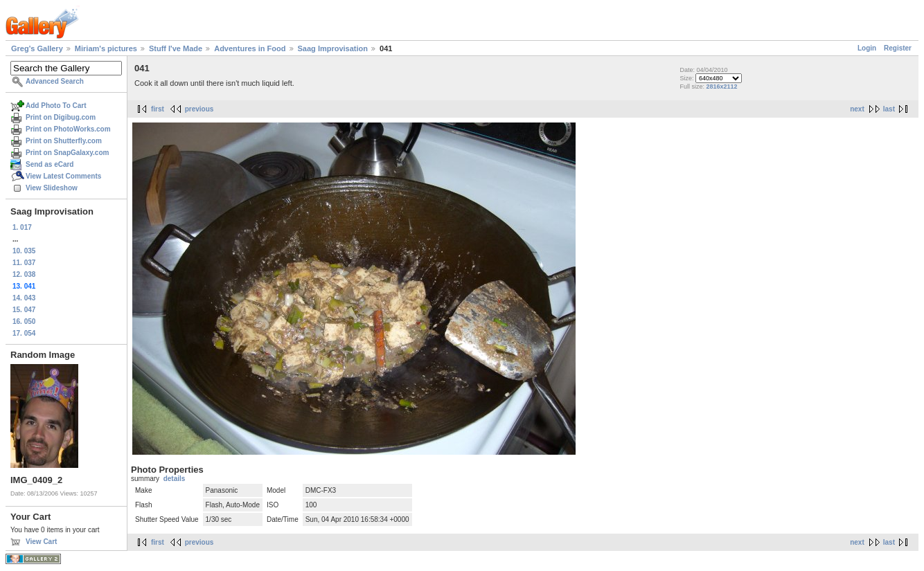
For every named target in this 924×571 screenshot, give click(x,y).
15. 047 (24, 310)
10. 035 (24, 251)
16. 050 (24, 321)
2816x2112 (721, 87)
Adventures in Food (250, 48)
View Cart (41, 542)
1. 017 (22, 227)
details (175, 479)
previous (199, 109)
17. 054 (24, 333)
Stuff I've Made (176, 48)
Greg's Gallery (37, 48)
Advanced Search (55, 81)
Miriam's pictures (106, 48)
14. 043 (24, 298)
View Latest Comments (63, 176)
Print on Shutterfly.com (64, 141)
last (889, 109)
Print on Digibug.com (61, 117)
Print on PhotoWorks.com (68, 129)
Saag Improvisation (333, 48)
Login (867, 48)
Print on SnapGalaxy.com (67, 153)
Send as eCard (50, 164)
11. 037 (24, 263)
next (857, 109)
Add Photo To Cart (56, 106)
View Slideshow (52, 188)
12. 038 (24, 274)
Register (898, 48)
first (158, 109)
